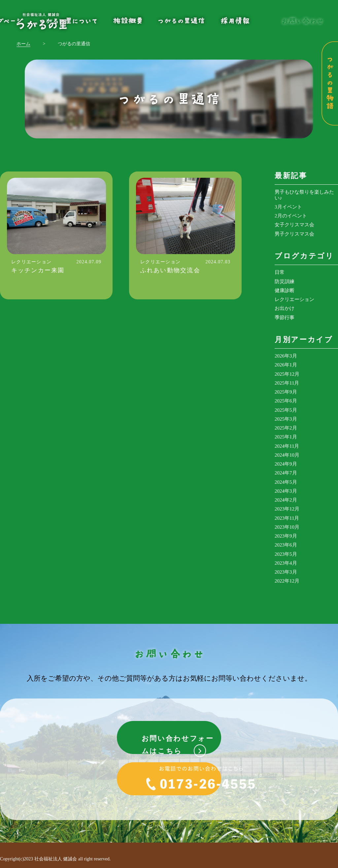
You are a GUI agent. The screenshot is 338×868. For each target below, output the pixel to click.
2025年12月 (287, 374)
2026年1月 (286, 365)
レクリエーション (294, 299)
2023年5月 (286, 554)
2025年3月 (286, 419)
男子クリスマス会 (294, 234)
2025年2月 (286, 428)
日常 (280, 272)
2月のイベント (291, 216)
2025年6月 (286, 401)
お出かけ (285, 308)
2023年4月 (286, 563)
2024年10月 (287, 455)
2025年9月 (286, 392)
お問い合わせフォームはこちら (178, 739)
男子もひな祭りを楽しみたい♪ (304, 195)
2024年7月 (286, 473)
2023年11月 (287, 518)
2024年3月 (286, 491)
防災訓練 (285, 282)
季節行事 (285, 318)
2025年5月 (286, 410)
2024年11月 (287, 446)
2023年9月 (286, 536)
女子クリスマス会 (294, 225)
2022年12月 (287, 581)
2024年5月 (286, 482)
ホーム (23, 44)
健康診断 (285, 290)
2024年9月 (286, 464)
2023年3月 (286, 572)
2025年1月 (286, 437)
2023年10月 (287, 527)
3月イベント (288, 207)
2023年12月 (287, 509)
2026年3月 (286, 356)
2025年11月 (287, 383)
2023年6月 (286, 545)
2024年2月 (286, 500)
